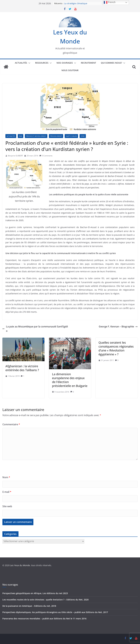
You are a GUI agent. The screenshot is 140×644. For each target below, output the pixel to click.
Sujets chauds (71, 136)
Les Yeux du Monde (20, 565)
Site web (7, 506)
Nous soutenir (70, 70)
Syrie (83, 136)
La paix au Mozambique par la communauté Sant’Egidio (35, 329)
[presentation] (25, 469)
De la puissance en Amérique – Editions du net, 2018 (29, 606)
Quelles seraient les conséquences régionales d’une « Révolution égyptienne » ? (116, 348)
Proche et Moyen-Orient (36, 136)
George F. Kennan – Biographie (118, 327)
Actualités (21, 63)
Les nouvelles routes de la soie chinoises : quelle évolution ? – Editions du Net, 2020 (45, 600)
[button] (29, 63)
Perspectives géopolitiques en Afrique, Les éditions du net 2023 (35, 593)
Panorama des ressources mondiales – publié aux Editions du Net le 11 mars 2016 (44, 619)
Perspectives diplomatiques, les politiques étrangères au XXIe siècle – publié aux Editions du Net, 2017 (55, 612)
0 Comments (46, 156)
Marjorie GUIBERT (15, 156)
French (110, 2)
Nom (6, 477)
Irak (21, 136)
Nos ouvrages (65, 63)
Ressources (42, 63)
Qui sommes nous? (111, 63)
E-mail (7, 492)
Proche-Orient (56, 136)
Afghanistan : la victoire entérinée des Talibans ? (22, 368)
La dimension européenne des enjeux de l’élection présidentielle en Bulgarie (70, 380)
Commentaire (11, 424)
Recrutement (88, 63)
